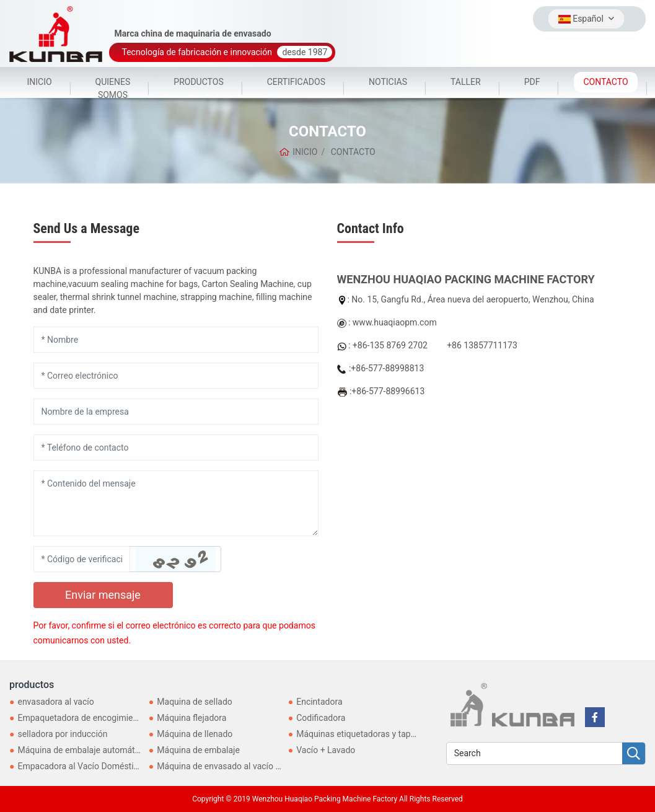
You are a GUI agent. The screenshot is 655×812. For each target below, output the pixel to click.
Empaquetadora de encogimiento (81, 718)
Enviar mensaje (103, 595)
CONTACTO (605, 82)
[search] (634, 754)
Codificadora (321, 718)
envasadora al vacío (55, 702)
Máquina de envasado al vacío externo (231, 766)
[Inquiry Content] (176, 503)
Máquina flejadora (191, 718)
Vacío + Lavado (326, 750)
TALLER (466, 82)
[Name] (176, 340)
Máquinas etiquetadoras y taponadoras (371, 734)
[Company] (176, 412)
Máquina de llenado (195, 734)
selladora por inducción (62, 734)
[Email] (176, 376)
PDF (532, 82)
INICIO (39, 82)
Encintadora (319, 702)
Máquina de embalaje (198, 750)
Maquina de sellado (194, 702)
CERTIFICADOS (296, 82)
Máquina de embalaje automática (82, 750)
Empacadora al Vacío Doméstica (80, 766)
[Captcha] (82, 559)
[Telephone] (176, 448)
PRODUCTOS (198, 82)
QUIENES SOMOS (113, 88)
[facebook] (595, 717)
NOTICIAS (388, 82)
